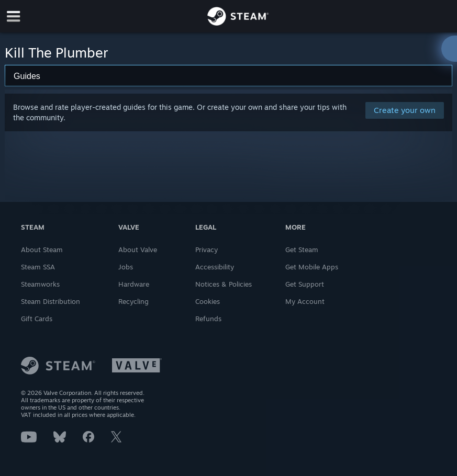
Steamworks (40, 284)
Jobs (126, 267)
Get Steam (302, 250)
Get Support (305, 284)
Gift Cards (37, 319)
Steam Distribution (51, 301)
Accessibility (215, 267)
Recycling (133, 301)
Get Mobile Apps (312, 267)
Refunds (208, 319)
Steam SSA (38, 267)
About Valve (138, 250)
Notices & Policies (224, 284)
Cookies (208, 301)
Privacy (207, 250)
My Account (305, 301)
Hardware (134, 284)
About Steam (42, 250)
